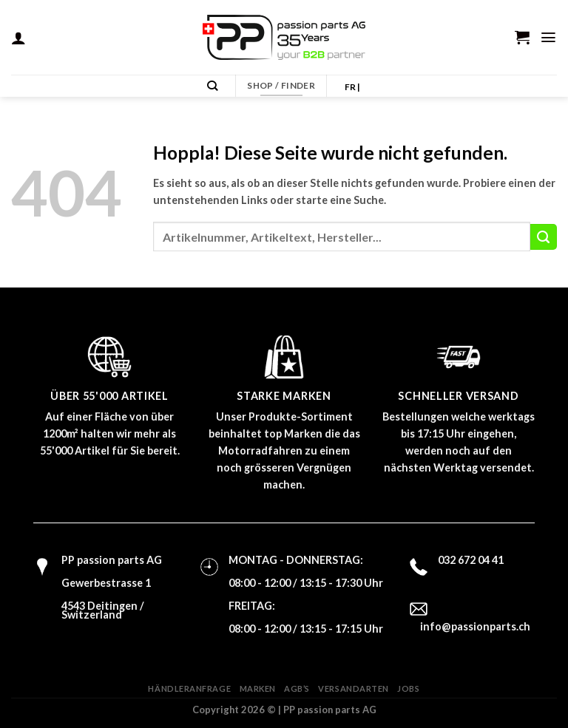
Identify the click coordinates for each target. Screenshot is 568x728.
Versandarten (354, 688)
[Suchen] (214, 86)
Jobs (408, 688)
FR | (352, 87)
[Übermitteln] (544, 237)
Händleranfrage (189, 688)
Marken (258, 688)
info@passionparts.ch (475, 626)
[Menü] (549, 37)
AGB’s (297, 688)
